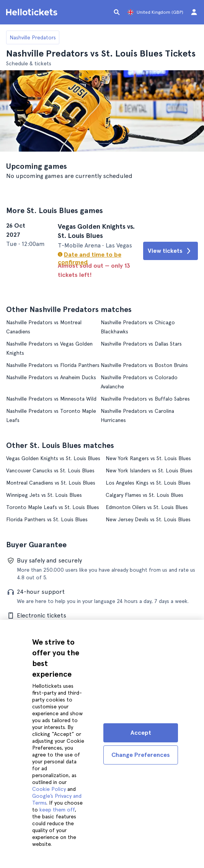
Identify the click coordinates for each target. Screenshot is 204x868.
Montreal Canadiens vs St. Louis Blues (51, 482)
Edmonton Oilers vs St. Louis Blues (147, 507)
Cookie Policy (49, 789)
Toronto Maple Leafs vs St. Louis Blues (53, 507)
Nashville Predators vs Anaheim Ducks (51, 377)
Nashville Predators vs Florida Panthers (53, 365)
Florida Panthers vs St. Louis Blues (47, 519)
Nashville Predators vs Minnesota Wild (51, 398)
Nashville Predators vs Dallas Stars (141, 343)
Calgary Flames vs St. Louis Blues (144, 495)
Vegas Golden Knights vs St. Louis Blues (53, 458)
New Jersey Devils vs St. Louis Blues (148, 519)
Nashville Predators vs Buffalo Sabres (145, 398)
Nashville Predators (33, 37)
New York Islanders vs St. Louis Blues (149, 470)
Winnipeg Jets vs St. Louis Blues (44, 495)
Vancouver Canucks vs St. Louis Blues (50, 470)
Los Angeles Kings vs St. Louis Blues (148, 482)
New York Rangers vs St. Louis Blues (148, 458)
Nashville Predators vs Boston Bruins (144, 365)
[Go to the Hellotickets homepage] (33, 12)
